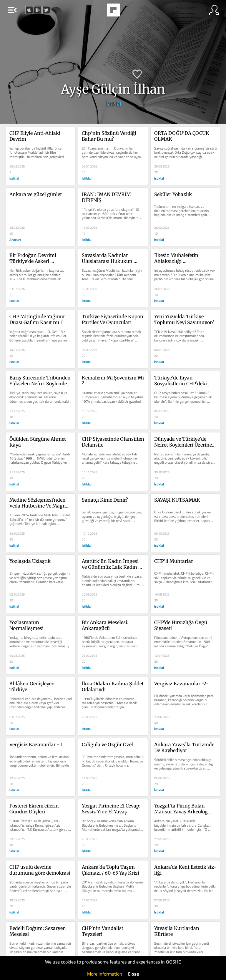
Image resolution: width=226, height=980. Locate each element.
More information (105, 974)
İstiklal (113, 104)
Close (133, 974)
